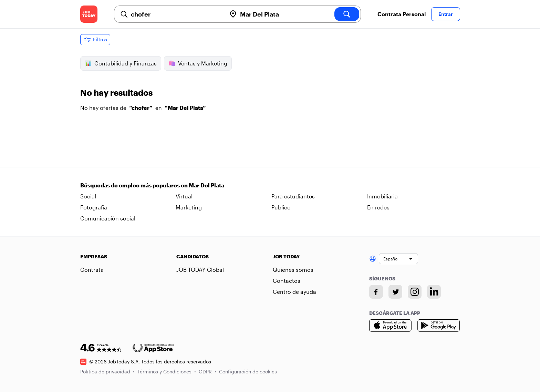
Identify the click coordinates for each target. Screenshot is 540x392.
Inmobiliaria (382, 196)
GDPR (207, 372)
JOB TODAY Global (200, 270)
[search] (347, 14)
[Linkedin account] (434, 292)
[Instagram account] (415, 292)
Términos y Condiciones (167, 372)
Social (88, 196)
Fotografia (94, 207)
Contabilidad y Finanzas (121, 63)
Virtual (184, 196)
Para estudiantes (293, 196)
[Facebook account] (376, 292)
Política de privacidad (107, 372)
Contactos (287, 281)
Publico (281, 207)
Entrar (446, 14)
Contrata (92, 270)
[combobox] (176, 14)
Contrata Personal (402, 14)
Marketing (189, 207)
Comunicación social (108, 218)
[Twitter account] (395, 292)
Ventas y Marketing (198, 63)
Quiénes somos (293, 270)
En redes (378, 207)
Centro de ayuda (294, 292)
